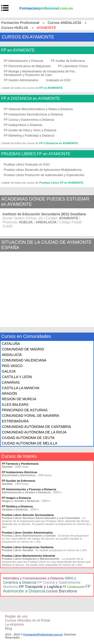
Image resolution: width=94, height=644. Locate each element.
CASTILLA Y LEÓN (17, 377)
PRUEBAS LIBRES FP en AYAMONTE (36, 154)
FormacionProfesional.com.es (43, 634)
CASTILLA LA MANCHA (21, 388)
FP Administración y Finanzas (24, 61)
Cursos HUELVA (15, 28)
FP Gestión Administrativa (21, 80)
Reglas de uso (16, 616)
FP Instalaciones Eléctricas (20, 472)
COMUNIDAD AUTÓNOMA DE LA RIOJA (34, 432)
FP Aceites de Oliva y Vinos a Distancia (30, 130)
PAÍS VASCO (12, 366)
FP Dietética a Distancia (17, 506)
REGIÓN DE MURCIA (19, 399)
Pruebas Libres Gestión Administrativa (27, 533)
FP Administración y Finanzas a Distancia (29, 489)
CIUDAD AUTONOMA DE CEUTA (28, 438)
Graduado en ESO (58, 80)
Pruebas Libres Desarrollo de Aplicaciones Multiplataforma (43, 170)
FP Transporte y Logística (40, 587)
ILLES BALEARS (15, 405)
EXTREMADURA (15, 421)
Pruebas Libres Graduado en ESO (27, 165)
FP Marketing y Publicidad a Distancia (29, 136)
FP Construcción (74, 587)
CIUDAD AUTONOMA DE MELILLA (29, 443)
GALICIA (9, 371)
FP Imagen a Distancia (16, 498)
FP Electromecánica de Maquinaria (27, 66)
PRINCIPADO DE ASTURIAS (25, 410)
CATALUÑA (11, 344)
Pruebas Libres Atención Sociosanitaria (28, 515)
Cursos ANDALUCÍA (65, 23)
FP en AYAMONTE (18, 50)
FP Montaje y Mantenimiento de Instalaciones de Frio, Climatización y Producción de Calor (40, 73)
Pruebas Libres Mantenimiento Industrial (28, 556)
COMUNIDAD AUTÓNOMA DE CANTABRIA (36, 427)
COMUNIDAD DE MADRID (23, 349)
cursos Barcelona (61, 591)
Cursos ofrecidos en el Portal (28, 620)
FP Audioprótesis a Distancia (23, 125)
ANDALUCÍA (12, 355)
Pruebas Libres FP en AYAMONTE (61, 183)
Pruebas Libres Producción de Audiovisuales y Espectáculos (44, 175)
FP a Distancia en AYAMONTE (59, 143)
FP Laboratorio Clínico (73, 66)
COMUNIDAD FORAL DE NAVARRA (30, 416)
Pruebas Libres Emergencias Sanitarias (28, 547)
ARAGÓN (9, 393)
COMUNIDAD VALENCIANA (24, 360)
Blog (9, 628)
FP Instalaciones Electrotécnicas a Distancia (33, 114)
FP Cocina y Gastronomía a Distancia (29, 120)
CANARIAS (11, 382)
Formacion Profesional (20, 23)
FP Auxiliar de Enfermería (68, 61)
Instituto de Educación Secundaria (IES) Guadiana (44, 214)
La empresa (14, 624)
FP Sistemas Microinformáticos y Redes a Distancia (38, 109)
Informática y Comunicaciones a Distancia (33, 578)
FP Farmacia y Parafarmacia (20, 464)
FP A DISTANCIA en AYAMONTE (31, 99)
